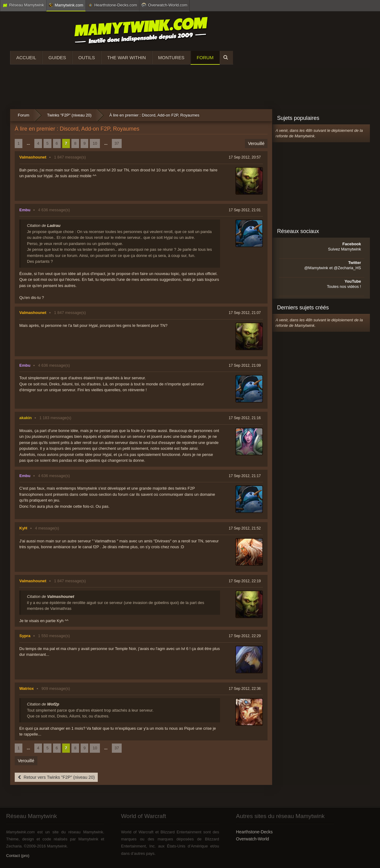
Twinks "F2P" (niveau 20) (69, 115)
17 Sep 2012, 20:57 (245, 157)
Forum (205, 57)
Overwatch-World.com (164, 5)
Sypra (25, 636)
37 (117, 143)
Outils (87, 57)
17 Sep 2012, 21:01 (245, 210)
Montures (171, 57)
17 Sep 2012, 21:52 (245, 528)
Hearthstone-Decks (254, 832)
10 (95, 143)
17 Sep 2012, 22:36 (245, 689)
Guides (57, 57)
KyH (23, 528)
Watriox (27, 688)
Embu (25, 210)
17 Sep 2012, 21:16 (245, 418)
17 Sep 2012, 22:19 (245, 581)
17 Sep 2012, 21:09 (245, 365)
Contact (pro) (18, 856)
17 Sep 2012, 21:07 (245, 313)
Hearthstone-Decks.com (112, 5)
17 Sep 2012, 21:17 (245, 476)
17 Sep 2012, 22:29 (245, 636)
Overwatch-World (253, 839)
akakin (25, 418)
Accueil (26, 57)
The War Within (127, 57)
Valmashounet (33, 157)
